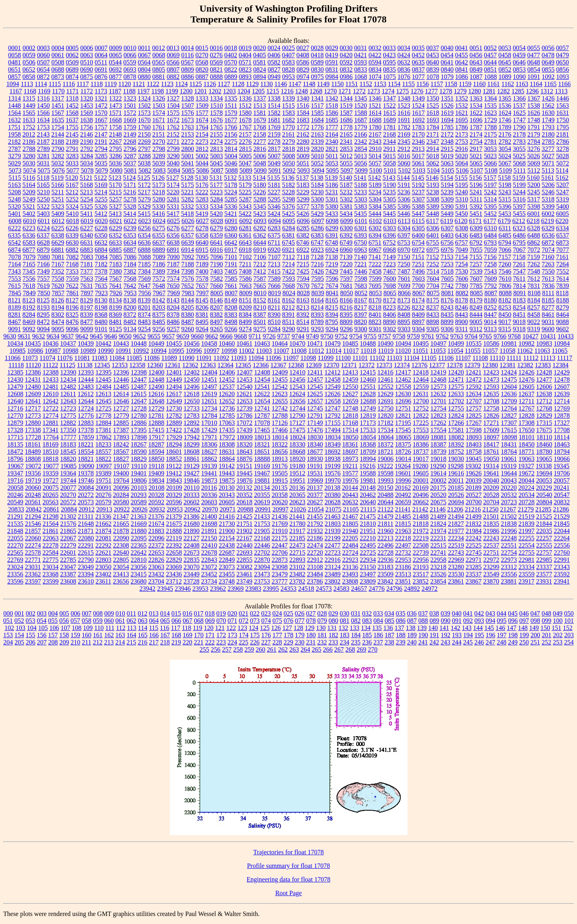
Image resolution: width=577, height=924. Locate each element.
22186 (315, 538)
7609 (490, 279)
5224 (231, 192)
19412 (174, 473)
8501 (260, 322)
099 (547, 621)
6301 (361, 228)
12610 (50, 394)
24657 (359, 589)
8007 (231, 293)
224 (232, 642)
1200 (186, 91)
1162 (507, 84)
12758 (491, 408)
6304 (404, 228)
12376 (420, 365)
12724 (86, 408)
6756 (447, 243)
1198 (158, 91)
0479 (563, 55)
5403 (43, 214)
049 (558, 613)
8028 (303, 293)
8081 (448, 293)
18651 (262, 452)
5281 (173, 199)
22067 (68, 538)
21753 (262, 524)
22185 (297, 538)
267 (339, 649)
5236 (404, 192)
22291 (86, 545)
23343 (562, 567)
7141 (375, 257)
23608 (68, 581)
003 (42, 613)
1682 (288, 120)
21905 (262, 531)
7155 (476, 257)
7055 (476, 250)
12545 (315, 387)
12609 (33, 394)
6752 (389, 243)
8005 (217, 293)
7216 (317, 264)
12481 (50, 387)
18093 (474, 437)
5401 (14, 214)
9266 (231, 329)
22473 (297, 545)
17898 (139, 437)
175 (255, 635)
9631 (24, 336)
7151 (418, 257)
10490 (385, 343)
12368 (296, 365)
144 (478, 628)
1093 (563, 77)
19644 (509, 473)
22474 (315, 545)
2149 (130, 134)
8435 (447, 315)
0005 (72, 48)
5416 (159, 214)
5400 (563, 206)
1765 (216, 127)
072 (244, 621)
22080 (86, 538)
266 (328, 649)
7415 (274, 271)
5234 (375, 192)
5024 (505, 156)
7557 (43, 279)
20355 (262, 495)
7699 (404, 286)
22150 (209, 538)
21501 (491, 516)
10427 (531, 336)
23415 (139, 574)
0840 (447, 69)
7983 (188, 293)
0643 (476, 62)
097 (524, 621)
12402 (192, 372)
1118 (97, 84)
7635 (101, 286)
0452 (418, 55)
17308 (527, 423)
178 (288, 635)
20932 (157, 509)
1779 (361, 127)
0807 (173, 69)
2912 (404, 149)
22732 (403, 553)
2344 (389, 142)
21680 (192, 524)
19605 (421, 473)
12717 (33, 408)
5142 (375, 178)
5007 (274, 156)
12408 (262, 372)
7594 (303, 279)
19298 (456, 466)
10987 (53, 351)
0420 (346, 55)
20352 (244, 495)
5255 (101, 199)
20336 (209, 495)
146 (500, 628)
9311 (461, 329)
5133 (245, 178)
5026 (534, 156)
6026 (188, 221)
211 (86, 642)
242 (434, 642)
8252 (490, 307)
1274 (388, 91)
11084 (117, 358)
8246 (462, 307)
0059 (29, 55)
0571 (245, 62)
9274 (245, 329)
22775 (50, 560)
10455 (174, 343)
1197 (143, 91)
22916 (333, 560)
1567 (58, 113)
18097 (492, 437)
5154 (447, 178)
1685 (332, 120)
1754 (58, 127)
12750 (385, 408)
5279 (144, 199)
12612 (86, 394)
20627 (315, 502)
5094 (318, 170)
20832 (562, 502)
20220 (508, 488)
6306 (433, 228)
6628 (43, 243)
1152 (366, 84)
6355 (159, 235)
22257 (544, 538)
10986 (35, 351)
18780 (544, 452)
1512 (245, 106)
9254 (144, 329)
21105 (351, 509)
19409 (156, 473)
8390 (274, 315)
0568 (202, 62)
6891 (173, 250)
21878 (121, 531)
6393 (361, 235)
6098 (332, 221)
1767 (245, 127)
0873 (58, 77)
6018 (73, 221)
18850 (156, 459)
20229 (544, 488)
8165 (332, 300)
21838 (509, 524)
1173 (101, 91)
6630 (72, 243)
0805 (159, 69)
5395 (490, 206)
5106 (462, 170)
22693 (244, 553)
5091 (274, 170)
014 (165, 613)
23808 (350, 581)
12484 (103, 387)
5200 (534, 185)
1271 (345, 91)
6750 (361, 243)
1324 (144, 98)
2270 (159, 142)
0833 (361, 69)
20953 (175, 509)
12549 (333, 387)
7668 (288, 286)
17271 (491, 423)
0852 (505, 69)
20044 (527, 480)
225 (244, 642)
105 (43, 628)
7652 (188, 286)
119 (197, 628)
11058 (507, 351)
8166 (346, 300)
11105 (429, 358)
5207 (563, 185)
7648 (159, 286)
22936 (385, 560)
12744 (297, 408)
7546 (505, 271)
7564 (101, 279)
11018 (368, 351)
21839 (527, 524)
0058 (14, 55)
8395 (346, 315)
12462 (403, 379)
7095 (202, 257)
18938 (333, 459)
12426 (527, 372)
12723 (68, 408)
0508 (58, 62)
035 (401, 613)
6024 (159, 221)
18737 (421, 452)
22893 (297, 560)
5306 (404, 199)
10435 (33, 343)
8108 (534, 293)
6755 (433, 243)
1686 (346, 120)
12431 (33, 379)
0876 (101, 77)
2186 (29, 142)
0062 (72, 55)
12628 (368, 394)
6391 (332, 235)
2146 (87, 134)
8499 (245, 322)
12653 (244, 401)
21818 (421, 524)
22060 (33, 538)
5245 (534, 192)
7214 (288, 264)
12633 (456, 394)
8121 (14, 300)
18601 (174, 452)
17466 (280, 430)
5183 (303, 185)
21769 (280, 524)
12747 (333, 408)
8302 (58, 315)
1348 (404, 98)
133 (355, 628)
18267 (139, 444)
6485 (505, 235)
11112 (531, 358)
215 (131, 642)
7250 (404, 264)
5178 (231, 185)
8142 (159, 300)
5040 (173, 163)
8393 (317, 315)
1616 (404, 113)
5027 (548, 156)
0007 (101, 48)
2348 (447, 142)
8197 (87, 307)
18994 (368, 459)
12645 (103, 401)
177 (277, 635)
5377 (303, 206)
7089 (159, 257)
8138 (130, 300)
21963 (403, 531)
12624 (297, 394)
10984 (562, 343)
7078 (15, 257)
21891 (209, 531)
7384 (144, 271)
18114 (562, 437)
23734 (209, 581)
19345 (561, 466)
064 (154, 621)
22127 (192, 538)
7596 (332, 279)
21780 (297, 524)
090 (446, 621)
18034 (333, 437)
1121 (139, 84)
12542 (280, 387)
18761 (491, 452)
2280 (303, 142)
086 (401, 621)
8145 (202, 300)
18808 (33, 459)
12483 (86, 387)
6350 (101, 235)
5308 (433, 199)
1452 (72, 106)
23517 (421, 574)
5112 (534, 170)
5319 (563, 199)
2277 (260, 142)
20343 (227, 495)
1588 (361, 113)
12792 (333, 416)
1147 (295, 84)
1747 (519, 120)
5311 (476, 199)
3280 (29, 156)
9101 (101, 329)
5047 (245, 163)
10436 (50, 343)
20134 (262, 488)
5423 (260, 214)
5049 (274, 163)
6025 (174, 221)
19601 (403, 473)
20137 (315, 488)
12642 (50, 401)
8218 (375, 307)
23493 (350, 574)
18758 (474, 452)
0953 (288, 77)
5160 (533, 178)
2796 (130, 149)
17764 (51, 437)
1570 (101, 113)
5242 (490, 192)
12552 (385, 387)
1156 (423, 84)
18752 (456, 452)
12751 (403, 408)
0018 (231, 48)
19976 (350, 480)
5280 (159, 199)
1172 (87, 91)
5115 (15, 178)
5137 (303, 178)
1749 (548, 120)
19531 (315, 473)
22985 (544, 560)
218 (165, 642)
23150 (368, 567)
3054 (505, 149)
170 (199, 635)
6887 (130, 250)
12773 (33, 416)
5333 (202, 206)
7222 (375, 264)
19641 (491, 473)
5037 (130, 163)
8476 (72, 322)
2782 (505, 142)
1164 (536, 84)
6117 (433, 221)
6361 (245, 235)
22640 (121, 553)
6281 (245, 228)
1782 (404, 127)
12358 (137, 365)
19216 (367, 466)
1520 (361, 106)
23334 (527, 567)
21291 (15, 516)
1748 (534, 120)
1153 (380, 84)
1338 (274, 98)
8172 (389, 300)
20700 (474, 502)
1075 (389, 77)
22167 (244, 538)
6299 (332, 228)
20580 (121, 502)
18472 (15, 452)
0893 (245, 77)
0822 (231, 69)
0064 (101, 55)
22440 (244, 545)
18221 (86, 444)
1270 (330, 91)
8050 (347, 293)
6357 (188, 235)
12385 (15, 372)
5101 (390, 170)
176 (266, 635)
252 (547, 642)
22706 (280, 553)
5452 (490, 214)
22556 (562, 545)
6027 (202, 221)
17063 (227, 423)
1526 (447, 106)
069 (210, 621)
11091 (204, 358)
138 (411, 628)
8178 (462, 300)
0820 (202, 69)
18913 (280, 459)
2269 (144, 142)
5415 (144, 214)
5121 (86, 178)
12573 (438, 387)
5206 (548, 185)
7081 (58, 257)
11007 (281, 351)
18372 (385, 444)
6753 (404, 243)
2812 (202, 149)
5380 (332, 206)
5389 (433, 206)
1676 (216, 120)
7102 (246, 257)
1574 (159, 113)
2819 (303, 149)
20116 (209, 488)
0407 (288, 55)
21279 (526, 509)
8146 (216, 300)
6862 (534, 243)
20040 (491, 480)
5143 (389, 178)
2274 (216, 142)
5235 (389, 192)
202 (558, 635)
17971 (210, 437)
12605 (527, 387)
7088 (145, 257)
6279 (216, 228)
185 (367, 635)
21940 (350, 531)
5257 (115, 199)
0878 (130, 77)
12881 (50, 423)
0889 (231, 77)
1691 (404, 120)
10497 (438, 343)
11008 (299, 351)
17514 (350, 430)
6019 (87, 221)
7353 (72, 271)
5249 (29, 199)
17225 (421, 423)
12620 (227, 394)
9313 (490, 329)
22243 (491, 538)
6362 (260, 235)
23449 (192, 574)
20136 (297, 488)
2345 (404, 142)
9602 (563, 329)
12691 (385, 401)
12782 (174, 416)
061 (120, 621)
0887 (202, 77)
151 (557, 628)
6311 (505, 228)
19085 (69, 466)
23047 (68, 567)
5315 (505, 199)
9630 (10, 336)
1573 (144, 113)
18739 (438, 452)
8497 (216, 322)
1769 (274, 127)
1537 (519, 106)
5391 (462, 206)
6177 (490, 221)
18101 (527, 437)
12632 (438, 394)
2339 (317, 142)
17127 (297, 423)
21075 (333, 509)
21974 (438, 531)
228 (277, 642)
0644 (490, 62)
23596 (15, 581)
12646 (121, 401)
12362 (190, 365)
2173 (462, 134)
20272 (86, 495)
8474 (58, 322)
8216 (346, 307)
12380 (490, 365)
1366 (519, 98)
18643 (244, 452)
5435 (361, 214)
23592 (562, 574)
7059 (490, 250)
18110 (544, 437)
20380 (333, 495)
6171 (476, 221)
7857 (58, 293)
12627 (350, 394)
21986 (491, 531)
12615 (139, 394)
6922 (303, 250)
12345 (102, 365)
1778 (346, 127)
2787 (14, 149)
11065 (560, 351)
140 (433, 628)
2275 (231, 142)
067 (188, 621)
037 (423, 613)
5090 (260, 170)
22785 (68, 560)
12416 (385, 372)
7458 (375, 271)
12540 (244, 387)
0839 (433, 69)
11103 (394, 358)
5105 (448, 170)
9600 (548, 329)
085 (389, 621)
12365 (243, 365)
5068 (519, 163)
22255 (527, 538)
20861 (51, 509)
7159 (533, 257)
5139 (331, 178)
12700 (421, 401)
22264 (562, 538)
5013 (361, 156)
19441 (209, 473)
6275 (159, 228)
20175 (438, 488)
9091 (14, 329)
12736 (227, 408)
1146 (281, 84)
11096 (273, 358)
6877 (29, 250)
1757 (101, 127)
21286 (561, 509)
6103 (390, 221)
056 (64, 621)
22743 (456, 553)
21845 (562, 524)
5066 (490, 163)
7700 (418, 286)
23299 (491, 567)
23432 (156, 574)
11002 (247, 351)
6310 (490, 228)
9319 (534, 329)
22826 (156, 560)
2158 (260, 134)
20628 (333, 502)
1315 (29, 98)
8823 (375, 322)
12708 (491, 401)
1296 (532, 91)
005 (64, 613)
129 (310, 628)
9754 (356, 336)
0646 (519, 62)
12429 (562, 372)
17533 (368, 430)
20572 (68, 502)
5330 (159, 206)
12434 (68, 379)
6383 (317, 235)
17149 (315, 423)
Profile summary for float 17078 (288, 866)
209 (64, 642)
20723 (509, 502)
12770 (15, 416)
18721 (385, 452)
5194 (447, 185)
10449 (156, 343)
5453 (505, 214)
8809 (346, 322)
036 (412, 613)
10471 (315, 343)
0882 (173, 77)
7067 (519, 250)
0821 (216, 69)
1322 (115, 98)
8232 (418, 307)
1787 (476, 127)
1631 (563, 113)
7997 (202, 293)
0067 (144, 55)
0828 (288, 69)
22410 (209, 545)
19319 (508, 466)
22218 (403, 538)
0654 (43, 69)
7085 (116, 257)
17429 (209, 430)
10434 (15, 343)
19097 (104, 466)
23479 (280, 574)
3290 (173, 156)
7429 (332, 271)
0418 (317, 55)
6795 (519, 243)
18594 (156, 452)
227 (266, 642)
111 (110, 628)
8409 (418, 315)
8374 (144, 315)
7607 (476, 279)
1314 (14, 98)
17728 (33, 437)
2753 (462, 142)
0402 (231, 55)
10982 (527, 343)
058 (87, 621)
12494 (174, 387)
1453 (87, 106)
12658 (333, 401)
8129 (87, 300)
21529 (562, 516)
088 (423, 621)
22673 (192, 553)
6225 (58, 228)
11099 (326, 358)
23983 (253, 589)
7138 (331, 257)
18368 (368, 444)
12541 (262, 387)
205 (19, 642)
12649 (174, 401)
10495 (421, 343)
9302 (389, 329)
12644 (86, 401)
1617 (418, 113)
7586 (245, 279)
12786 (244, 416)
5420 (216, 214)
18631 (227, 452)
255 (204, 649)
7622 (72, 286)
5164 (29, 185)
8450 (505, 315)
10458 (209, 343)
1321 (101, 98)
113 (132, 628)
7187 (173, 264)
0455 (462, 55)
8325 (72, 315)
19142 (227, 466)
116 (164, 628)
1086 (462, 77)
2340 (332, 142)
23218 (438, 567)
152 (568, 628)
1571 (115, 113)
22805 (121, 560)
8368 (101, 315)
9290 (288, 329)
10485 (350, 343)
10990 (106, 351)
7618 (29, 286)
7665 (260, 286)
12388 (50, 372)
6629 (58, 243)
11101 (360, 358)
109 (88, 628)
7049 (462, 250)
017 (199, 613)
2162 (303, 134)
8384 (245, 315)
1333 (202, 98)
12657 (315, 401)
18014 (280, 437)
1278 (446, 91)
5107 (476, 170)
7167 (58, 264)
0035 (418, 48)
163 (120, 635)
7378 (101, 271)
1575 (173, 113)
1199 (172, 91)
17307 (509, 423)
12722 (50, 408)
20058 (16, 488)
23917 (527, 581)
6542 (14, 243)
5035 (101, 163)
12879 (15, 423)
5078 (87, 170)
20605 (227, 502)
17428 (192, 430)
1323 (130, 98)
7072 (534, 250)
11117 (565, 358)
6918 (245, 250)
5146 (432, 178)
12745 (315, 408)
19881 (262, 480)
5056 (361, 163)
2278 (274, 142)
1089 (505, 77)
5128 (187, 178)
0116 (187, 55)
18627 (209, 452)
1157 (437, 84)
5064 (462, 163)
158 (64, 635)
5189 (375, 185)
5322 (43, 206)
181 (322, 635)
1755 (72, 127)
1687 (361, 120)
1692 (418, 120)
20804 (544, 502)
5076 (58, 170)
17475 (297, 430)
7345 (29, 271)
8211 (274, 307)
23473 (262, 574)
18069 (421, 437)
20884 (69, 509)
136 (388, 628)
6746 (303, 243)
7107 (274, 257)
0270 (202, 55)
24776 (377, 589)
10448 (139, 343)
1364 (490, 98)
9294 (332, 329)
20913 (104, 509)
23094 (262, 567)
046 (524, 613)
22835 (192, 560)
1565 (29, 113)
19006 (385, 459)
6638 (173, 243)
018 (210, 613)
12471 (456, 379)
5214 (101, 192)
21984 (474, 531)
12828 (527, 416)
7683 (361, 286)
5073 (15, 170)
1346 (375, 98)
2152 (173, 134)
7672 (317, 286)
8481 (115, 322)
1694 (447, 120)
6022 (130, 221)
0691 (101, 69)
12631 (421, 394)
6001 (534, 214)
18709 (368, 452)
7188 (188, 264)
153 (8, 635)
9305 (433, 329)
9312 (476, 329)
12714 (562, 401)
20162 (403, 488)
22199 (333, 538)
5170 (115, 185)
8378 (173, 315)
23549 (491, 574)
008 (98, 613)
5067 (505, 163)
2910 (375, 149)
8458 (534, 315)
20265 (50, 495)
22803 (103, 560)
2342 (361, 142)
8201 (144, 307)
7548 (534, 271)
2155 (216, 134)
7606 (462, 279)
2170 (418, 134)
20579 (103, 502)
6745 (288, 243)
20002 (438, 480)
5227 (274, 192)
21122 (385, 509)
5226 (260, 192)
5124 (129, 178)
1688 (375, 120)
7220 (346, 264)
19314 (491, 466)
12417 (403, 372)
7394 (173, 271)
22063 (50, 538)
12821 (403, 416)
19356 (33, 473)
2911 (389, 149)
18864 (227, 459)
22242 (474, 538)
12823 (438, 416)
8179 (476, 300)
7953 (130, 293)
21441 (297, 516)
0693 (130, 69)
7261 (519, 264)
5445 (389, 214)
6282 (260, 228)
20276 (103, 495)
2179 (534, 134)
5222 (202, 192)
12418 (421, 372)
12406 (227, 372)
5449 (447, 214)
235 (356, 642)
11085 (134, 358)
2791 (72, 149)
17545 (403, 430)
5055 (346, 163)
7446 (361, 271)
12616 (156, 394)
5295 (274, 199)
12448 (156, 379)
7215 (303, 264)
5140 (346, 178)
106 (54, 628)
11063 (542, 351)
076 (288, 621)
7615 (14, 286)
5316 (519, 199)
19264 (403, 466)
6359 (216, 235)
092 (468, 621)
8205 (188, 307)
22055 (15, 538)
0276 (216, 55)
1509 (202, 106)
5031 (43, 163)
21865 (68, 531)
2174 (476, 134)
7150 (403, 257)
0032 (375, 48)
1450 (43, 106)
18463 (562, 444)
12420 (456, 372)
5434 (346, 214)
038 (434, 613)
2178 (519, 134)
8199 (115, 307)
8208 (231, 307)
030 (345, 613)
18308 (227, 444)
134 (366, 628)
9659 (183, 336)
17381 (103, 430)
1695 (462, 120)
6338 (58, 235)
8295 (43, 315)
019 (221, 613)
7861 (73, 293)
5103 (419, 170)
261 (272, 649)
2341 (346, 142)
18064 (386, 437)
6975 (433, 250)
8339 (87, 315)
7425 (303, 271)
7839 (563, 286)
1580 (245, 113)
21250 (490, 509)
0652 (29, 69)
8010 (260, 293)
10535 (474, 343)
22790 (86, 560)
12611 (68, 394)
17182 (385, 423)
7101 (231, 257)
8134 (115, 300)
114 (142, 628)
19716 (15, 480)
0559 (130, 62)
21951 (368, 531)
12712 (544, 401)
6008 (15, 221)
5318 (548, 199)
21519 (527, 516)
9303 (404, 329)
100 (558, 621)
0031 (361, 48)
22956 (421, 560)
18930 (315, 459)
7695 (375, 286)
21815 (403, 524)
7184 (130, 264)
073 (255, 621)
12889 (174, 423)
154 (19, 635)
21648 (86, 524)
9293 (317, 329)
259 (249, 649)
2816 (260, 149)
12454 (262, 379)
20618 (244, 502)
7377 (87, 271)
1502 (144, 106)
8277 (548, 307)
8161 (274, 300)
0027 (303, 48)
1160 (479, 84)
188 (401, 635)
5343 (245, 206)
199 (524, 635)
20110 (192, 488)
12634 (474, 394)
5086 (202, 170)
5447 (418, 214)
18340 (315, 444)
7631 (87, 286)
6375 (274, 235)
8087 (491, 293)
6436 (462, 235)
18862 (209, 459)
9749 (313, 336)
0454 (447, 55)
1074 (375, 77)
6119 (447, 221)
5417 (173, 214)
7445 (346, 271)
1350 (433, 98)
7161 (562, 257)
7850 (44, 293)
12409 (280, 372)
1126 (210, 84)
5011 (332, 156)
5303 (361, 199)
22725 (368, 553)
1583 (288, 113)
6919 (260, 250)
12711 (526, 401)
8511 (288, 322)
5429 (317, 214)
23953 (200, 589)
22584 (50, 553)
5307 (418, 199)
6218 (533, 221)
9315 (505, 329)
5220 (173, 192)
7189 (202, 264)
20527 (474, 495)
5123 (115, 178)
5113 (548, 170)
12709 (509, 401)
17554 (438, 430)
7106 (260, 257)
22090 (121, 538)
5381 (346, 206)
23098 (280, 567)
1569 (87, 113)
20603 (209, 502)
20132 (244, 488)
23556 (509, 574)
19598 (385, 473)
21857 (33, 531)
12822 (421, 416)
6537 (563, 235)
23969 (236, 589)
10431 (548, 336)
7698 (389, 286)
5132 (230, 178)
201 (547, 635)
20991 (263, 509)
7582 (216, 279)
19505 (280, 473)
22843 (209, 560)
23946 (183, 589)
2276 (245, 142)
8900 (462, 322)
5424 (274, 214)
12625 (315, 394)
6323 (519, 228)
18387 (438, 444)
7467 (389, 271)
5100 (375, 170)
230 (300, 642)
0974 (303, 77)
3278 (563, 149)
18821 (86, 459)
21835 (491, 524)
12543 (297, 387)
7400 (202, 271)
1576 (188, 113)
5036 (115, 163)
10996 (194, 351)
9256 (159, 329)
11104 (412, 358)
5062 (433, 163)
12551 (368, 387)
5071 (548, 163)
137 (399, 628)
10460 (227, 343)
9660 (197, 336)
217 (154, 642)
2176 (505, 134)
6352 (115, 235)
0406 (274, 55)
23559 (527, 574)
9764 (471, 336)
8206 (202, 307)
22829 (174, 560)
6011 (43, 221)
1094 (13, 84)
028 (322, 613)
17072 (244, 423)
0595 (389, 62)
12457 (315, 379)
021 (244, 613)
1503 (159, 106)
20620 (280, 502)
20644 (385, 502)
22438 (227, 545)
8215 (332, 307)
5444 (375, 214)
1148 (309, 84)
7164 (14, 264)
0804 (144, 69)
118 (187, 628)
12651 (209, 401)
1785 (447, 127)
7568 (130, 279)
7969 (174, 293)
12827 (509, 416)
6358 (202, 235)
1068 (361, 77)
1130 (266, 84)
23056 (139, 567)
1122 (153, 84)
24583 (341, 589)
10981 (509, 343)
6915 (202, 250)
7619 (43, 286)
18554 (86, 452)
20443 (350, 495)
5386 (404, 206)
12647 (139, 401)
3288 (144, 156)
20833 (16, 509)
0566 (173, 62)
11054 (455, 351)
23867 (474, 581)
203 (569, 635)
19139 (209, 466)
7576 (188, 279)
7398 (188, 271)
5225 (245, 192)
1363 (476, 98)
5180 (260, 185)
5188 (361, 185)
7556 (29, 279)
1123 (167, 84)
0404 (245, 55)
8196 (72, 307)
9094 (43, 329)
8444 (476, 315)
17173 (368, 423)
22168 (262, 538)
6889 (159, 250)
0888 (216, 77)
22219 (421, 538)
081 (345, 621)
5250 (43, 199)
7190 (216, 264)
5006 (260, 156)
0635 (418, 62)
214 (120, 642)
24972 (430, 589)
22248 (509, 538)
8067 (419, 293)
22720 (315, 553)
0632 (404, 62)
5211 (57, 192)
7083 (87, 257)
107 (65, 628)
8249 (476, 307)
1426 (548, 98)
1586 (332, 113)
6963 (361, 250)
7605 (447, 279)
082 (356, 621)
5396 (505, 206)
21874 (103, 531)
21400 (209, 516)
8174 (418, 300)
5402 (29, 214)
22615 (86, 553)
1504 (173, 106)
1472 (101, 106)
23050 (103, 567)
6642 (231, 243)
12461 (385, 379)
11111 (514, 358)
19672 (527, 473)
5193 (433, 185)
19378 (86, 473)
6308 (462, 228)
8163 (303, 300)
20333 (192, 495)
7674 (332, 286)
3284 (87, 156)
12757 (474, 408)
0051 (476, 48)
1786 (462, 127)
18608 (192, 452)
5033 (72, 163)
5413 (115, 214)
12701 (438, 401)
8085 (476, 293)
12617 (174, 394)
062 (131, 621)
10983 (544, 343)
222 (210, 642)
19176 (280, 466)
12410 (297, 372)
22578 (33, 553)
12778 (103, 416)
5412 (101, 214)
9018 (519, 322)
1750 (563, 120)
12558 (403, 387)
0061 (58, 55)
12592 (474, 387)
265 (317, 649)
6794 (505, 243)
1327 (173, 98)
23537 (474, 574)
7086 (130, 257)
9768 (514, 336)
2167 (375, 134)
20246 (15, 495)
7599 (375, 279)
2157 (245, 134)
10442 (103, 343)
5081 (130, 170)
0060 (43, 55)
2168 (389, 134)
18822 (103, 459)
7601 (404, 279)
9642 (82, 336)
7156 (490, 257)
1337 (260, 98)
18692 (333, 452)
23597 (33, 581)
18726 (403, 452)
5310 (462, 199)
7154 (461, 257)
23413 (121, 574)
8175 (433, 300)
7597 (346, 279)
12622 (262, 394)
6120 (461, 221)
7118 (303, 257)
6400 (418, 235)
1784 (433, 127)
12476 (527, 379)
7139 (346, 257)
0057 (563, 48)
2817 (274, 149)
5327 (115, 206)
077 (300, 621)
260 (260, 649)
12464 (421, 379)
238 (389, 642)
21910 (280, 531)
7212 (260, 264)
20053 (544, 480)
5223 (216, 192)
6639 (188, 243)
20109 (174, 488)
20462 (368, 495)
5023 (490, 156)
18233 (103, 444)
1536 (505, 106)
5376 (288, 206)
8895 (404, 322)
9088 (563, 322)
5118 (43, 178)
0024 (274, 48)
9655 (154, 336)
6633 (115, 243)
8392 (303, 315)
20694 (456, 502)
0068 (159, 55)
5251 (58, 199)
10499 (456, 343)
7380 (115, 271)
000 (8, 613)
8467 (14, 322)
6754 (418, 243)
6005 (563, 214)
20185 (456, 488)
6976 (447, 250)
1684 (317, 120)
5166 (58, 185)
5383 (361, 206)
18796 (15, 459)
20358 (280, 495)
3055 (519, 149)
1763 (188, 127)
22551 (509, 545)
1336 (245, 98)
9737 (284, 336)
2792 (87, 149)
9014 (490, 322)
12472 (474, 379)
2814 (231, 149)
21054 (316, 509)
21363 (139, 516)
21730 (227, 524)
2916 (462, 149)
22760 (562, 553)
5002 (202, 156)
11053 (438, 351)
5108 (491, 170)
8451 (519, 315)
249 (513, 642)
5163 (14, 185)
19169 (262, 466)
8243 (447, 307)
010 (120, 613)
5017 (418, 156)
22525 (474, 545)
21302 (68, 516)
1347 (389, 98)
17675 (544, 430)
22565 (15, 553)
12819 (368, 416)
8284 (29, 315)
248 (502, 642)
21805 (350, 524)
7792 (490, 286)
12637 (527, 394)
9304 (418, 329)
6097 (318, 221)
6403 (447, 235)
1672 (173, 120)
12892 (192, 423)
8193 (43, 307)
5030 (29, 163)
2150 (144, 134)
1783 (418, 127)
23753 (262, 581)
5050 (288, 163)
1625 (519, 113)
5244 (519, 192)
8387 (260, 315)
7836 (548, 286)
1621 (462, 113)
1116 (69, 84)
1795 (563, 127)
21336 (103, 516)
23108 (315, 567)
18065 (403, 437)
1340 (303, 98)
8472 (43, 322)
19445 (244, 473)
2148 (115, 134)
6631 (87, 243)
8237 (433, 307)
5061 (418, 163)
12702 (456, 401)
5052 (317, 163)
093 (479, 621)
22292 (103, 545)
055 (53, 621)
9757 (385, 336)
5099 (361, 170)
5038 (144, 163)
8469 (29, 322)
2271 (173, 142)
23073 (227, 567)
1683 (303, 120)
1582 (274, 113)
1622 (476, 113)
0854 (534, 69)
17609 (491, 430)
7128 (317, 257)
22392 (174, 545)
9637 (67, 336)
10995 (176, 351)
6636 (144, 243)
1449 (29, 106)
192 (446, 635)
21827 (456, 524)
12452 (227, 379)
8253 (505, 307)
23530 (456, 574)
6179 (504, 221)
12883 (86, 423)
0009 (115, 48)
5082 (145, 170)
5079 (101, 170)
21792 (315, 524)
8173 (404, 300)
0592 (346, 62)
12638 (544, 394)
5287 (245, 199)
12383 (543, 365)
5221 (188, 192)
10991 (123, 351)
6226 (72, 228)
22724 (350, 553)
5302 (346, 199)
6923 (317, 250)
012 (143, 613)
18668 (297, 452)
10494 (403, 343)
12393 (86, 372)
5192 (418, 185)
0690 (87, 69)
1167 (16, 91)
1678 (245, 120)
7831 (534, 286)
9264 (202, 329)
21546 (33, 524)
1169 (44, 91)
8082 (462, 293)
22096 (156, 538)
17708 (562, 430)
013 (154, 613)
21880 (139, 531)
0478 (548, 55)
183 (345, 635)
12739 (244, 408)
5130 (202, 178)
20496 (421, 495)
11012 (316, 351)
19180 (297, 466)
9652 (139, 336)
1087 (476, 77)
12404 (209, 372)
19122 (174, 466)
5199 (519, 185)
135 (377, 628)
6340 (87, 235)
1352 (462, 98)
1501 (130, 106)
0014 (188, 48)
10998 (229, 351)
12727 (121, 408)
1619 (447, 113)
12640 (15, 401)
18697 (350, 452)
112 (120, 628)
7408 (245, 271)
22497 (403, 545)
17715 (16, 437)
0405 (260, 55)
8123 (29, 300)
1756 (87, 127)
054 (42, 621)
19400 (121, 473)
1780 (375, 127)
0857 (14, 77)
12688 (368, 401)
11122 (50, 365)
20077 (69, 488)
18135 (15, 444)
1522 (389, 106)
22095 (139, 538)
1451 (58, 106)
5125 (144, 178)
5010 (317, 156)
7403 (216, 271)
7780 (462, 286)
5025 (519, 156)
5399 (548, 206)
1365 (505, 98)
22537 (491, 545)
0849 (476, 69)
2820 (317, 149)
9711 (255, 336)
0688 (58, 69)
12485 (121, 387)
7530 (462, 271)
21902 (244, 531)
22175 (280, 538)
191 (434, 635)
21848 (15, 531)
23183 (385, 567)
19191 (315, 466)
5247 (563, 192)
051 (8, 621)
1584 (303, 113)
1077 (418, 77)
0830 (317, 69)
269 (361, 649)
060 (109, 621)
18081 (439, 437)
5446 (404, 214)
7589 (274, 279)
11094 (256, 358)
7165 (29, 264)
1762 (173, 127)
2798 (159, 149)
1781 (389, 127)
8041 (332, 293)
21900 (227, 531)
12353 (120, 365)
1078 (433, 77)
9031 (548, 322)
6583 (29, 243)
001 (19, 613)
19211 (350, 466)
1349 (418, 98)
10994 (159, 351)
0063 (87, 55)
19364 (68, 473)
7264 (563, 264)
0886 (188, 77)
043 (490, 613)
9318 (519, 329)
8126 (58, 300)
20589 (139, 502)
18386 (421, 444)
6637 (159, 243)
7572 (159, 279)
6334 (563, 228)
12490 (156, 387)
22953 (403, 560)
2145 (72, 134)
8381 (202, 315)
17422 (174, 430)
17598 (474, 430)
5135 (274, 178)
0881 (159, 77)
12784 (209, 416)
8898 (433, 322)
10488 (368, 343)
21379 (174, 516)
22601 (68, 553)
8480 (101, 322)
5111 (520, 170)
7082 (73, 257)
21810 (368, 524)
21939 (333, 531)
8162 (288, 300)
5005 (245, 156)
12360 (155, 365)
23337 (544, 567)
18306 (209, 444)
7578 (202, 279)
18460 (544, 444)
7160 (548, 257)
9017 (505, 322)
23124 (333, 567)
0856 (563, 69)
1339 (288, 98)
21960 (385, 531)
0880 (144, 77)
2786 (563, 142)
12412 (333, 372)
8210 (260, 307)
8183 (519, 300)
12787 (262, 416)
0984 (332, 77)
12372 (367, 365)
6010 (29, 221)
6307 (447, 228)
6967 (375, 250)
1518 (332, 106)
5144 (403, 178)
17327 (562, 423)
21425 (244, 516)
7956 (145, 293)
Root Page (288, 893)
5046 (231, 163)
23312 (509, 567)
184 (356, 635)
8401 (375, 315)
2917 (476, 149)
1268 (316, 91)
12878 (562, 416)
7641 (115, 286)
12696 (403, 401)
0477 (534, 55)
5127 (173, 178)
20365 (297, 495)
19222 (385, 466)
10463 (262, 343)
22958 (438, 560)
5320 (14, 206)
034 (389, 613)
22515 (438, 545)
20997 (280, 509)
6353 (130, 235)
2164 (332, 134)
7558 (58, 279)
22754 (509, 553)
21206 (455, 509)
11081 (82, 358)
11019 (386, 351)
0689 (72, 69)
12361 (173, 365)
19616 (456, 473)
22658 (174, 553)
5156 (476, 178)
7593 (288, 279)
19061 (509, 459)
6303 (389, 228)
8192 (29, 307)
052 (19, 621)
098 (535, 621)
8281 (14, 315)
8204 (173, 307)
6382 (303, 235)
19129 (192, 466)
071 (232, 621)
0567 (188, 62)
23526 (438, 574)
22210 (368, 538)
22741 (438, 553)
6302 (375, 228)
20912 (87, 509)
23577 (544, 574)
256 (216, 649)
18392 (456, 444)
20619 (262, 502)
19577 (350, 473)
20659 (403, 502)
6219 (548, 221)
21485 (403, 516)
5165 (43, 185)
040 (457, 613)
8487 (188, 322)
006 (75, 613)
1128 (238, 84)
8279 (563, 307)
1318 (72, 98)
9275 (260, 329)
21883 (156, 531)
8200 (130, 307)
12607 (562, 387)
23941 (562, 581)
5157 (490, 178)
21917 (297, 531)
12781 (156, 416)
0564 (144, 62)
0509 (72, 62)
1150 (337, 84)
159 (75, 635)
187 (389, 635)
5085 (188, 170)
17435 (227, 430)
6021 (116, 221)
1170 (58, 91)
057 (75, 621)
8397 (361, 315)
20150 (385, 488)
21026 (298, 509)
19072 (33, 466)
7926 (116, 293)
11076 (65, 358)
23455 (227, 574)
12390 (68, 372)
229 (288, 642)
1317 (58, 98)
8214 (317, 307)
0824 (260, 69)
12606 (544, 387)
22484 (350, 545)
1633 (29, 120)
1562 (548, 106)
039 (446, 613)
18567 (121, 452)
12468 (438, 379)
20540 (544, 495)
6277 (188, 228)
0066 (130, 55)
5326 (101, 206)
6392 (346, 235)
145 (489, 628)
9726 (269, 336)
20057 (562, 480)
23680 (139, 581)
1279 (460, 91)
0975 (317, 77)
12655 (280, 401)
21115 (368, 509)
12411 (315, 372)
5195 (462, 185)
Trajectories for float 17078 (288, 852)
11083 (100, 358)
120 (209, 628)
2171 (433, 134)
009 (109, 613)
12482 (68, 387)
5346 (274, 206)
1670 (144, 120)
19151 (244, 466)
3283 (72, 156)
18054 (368, 437)
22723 (333, 553)
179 (300, 635)
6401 (433, 235)
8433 (433, 315)
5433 (332, 214)
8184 (534, 300)
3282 (58, 156)
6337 (43, 235)
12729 (156, 408)
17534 (385, 430)
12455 (280, 379)
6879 (43, 250)
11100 (343, 358)
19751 (103, 480)
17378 (86, 430)
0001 (14, 48)
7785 (476, 286)
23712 (174, 581)
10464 (280, 343)
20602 (192, 502)
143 (467, 628)
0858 (29, 77)
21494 (456, 516)
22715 (297, 553)
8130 (101, 300)
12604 (509, 387)
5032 (58, 163)
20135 (279, 488)
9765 (486, 336)
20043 (509, 480)
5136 (288, 178)
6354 (144, 235)
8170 (375, 300)
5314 (490, 199)
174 (244, 635)
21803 (333, 524)
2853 (346, 149)
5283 (202, 199)
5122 (101, 178)
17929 (174, 437)
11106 (446, 358)
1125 (195, 84)
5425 (288, 214)
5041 (188, 163)
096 (513, 621)
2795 (115, 149)
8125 (43, 300)
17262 (438, 423)
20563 (50, 502)
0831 (332, 69)
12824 (456, 416)
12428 (544, 372)
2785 (548, 142)
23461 (244, 574)
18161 (33, 444)
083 (367, 621)
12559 (421, 387)
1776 (317, 127)
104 (32, 628)
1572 (130, 113)
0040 (447, 48)
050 (569, 613)
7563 (87, 279)
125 (265, 628)
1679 (260, 120)
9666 (226, 336)
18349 (333, 444)
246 (479, 642)
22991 (562, 560)
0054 (519, 48)
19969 (315, 480)
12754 (438, 408)
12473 (491, 379)
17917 (157, 437)
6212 (519, 221)
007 (87, 613)
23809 (368, 581)
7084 (101, 257)
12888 (156, 423)
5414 (130, 214)
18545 (68, 452)
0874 (72, 77)
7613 (548, 279)
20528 (491, 495)
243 (446, 642)
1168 (30, 91)
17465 (262, 430)
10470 (297, 343)
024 (277, 613)
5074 (29, 170)
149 (534, 628)
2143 (43, 134)
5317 (534, 199)
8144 (188, 300)
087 (412, 621)
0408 (303, 55)
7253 (447, 264)
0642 (462, 62)
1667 (101, 120)
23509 (385, 574)
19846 (192, 480)
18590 (139, 452)
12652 (227, 401)
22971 (474, 560)
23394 (86, 574)
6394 (375, 235)
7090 (174, 257)
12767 (527, 408)
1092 (548, 77)
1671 (159, 120)
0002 (29, 48)
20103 (139, 488)
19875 (227, 480)
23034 (50, 567)
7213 (274, 264)
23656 (121, 581)
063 (143, 621)
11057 (490, 351)
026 (300, 613)
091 (457, 621)
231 (311, 642)
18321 (262, 444)
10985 (18, 351)
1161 (493, 84)
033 (378, 613)
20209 (491, 488)
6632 (101, 243)
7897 (87, 293)
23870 (491, 581)
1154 (394, 84)
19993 (385, 480)
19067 (16, 466)
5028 (563, 156)
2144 (58, 134)
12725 (103, 408)
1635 (58, 120)
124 (254, 628)
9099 (87, 329)
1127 (224, 84)
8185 (548, 300)
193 (457, 635)
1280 (474, 91)
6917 (231, 250)
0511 (101, 62)
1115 (55, 84)
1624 (505, 113)
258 (238, 649)
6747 (317, 243)
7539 (476, 271)
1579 (231, 113)
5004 (231, 156)
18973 (350, 459)
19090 (86, 466)
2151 (159, 134)
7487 (404, 271)
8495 (202, 322)
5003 (216, 156)
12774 (50, 416)
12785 (227, 416)
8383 (231, 315)
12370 (331, 365)
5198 (505, 185)
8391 (288, 315)
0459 (519, 55)
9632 (38, 336)
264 (305, 649)
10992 (141, 351)
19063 (527, 459)
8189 (14, 307)
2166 (361, 134)
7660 (216, 286)
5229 (303, 192)
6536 (548, 235)
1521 (375, 106)
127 (287, 628)
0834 (375, 69)
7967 (159, 293)
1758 (115, 127)
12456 (297, 379)
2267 (115, 142)
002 (30, 613)
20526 (456, 495)
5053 (332, 163)
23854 (438, 581)
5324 (72, 206)
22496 (385, 545)
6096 (303, 221)
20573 (86, 502)
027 (311, 613)
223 (221, 642)
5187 (346, 185)
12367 (278, 365)
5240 (462, 192)
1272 (359, 91)
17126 (280, 423)
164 (131, 635)
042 (479, 613)
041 (468, 613)
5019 (447, 156)
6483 (476, 235)
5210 (43, 192)
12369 (314, 365)
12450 (192, 379)
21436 (280, 516)
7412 (260, 271)
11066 (13, 358)
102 (9, 628)
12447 (139, 379)
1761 (159, 127)
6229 (115, 228)
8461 (548, 315)
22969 (456, 560)
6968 (389, 250)
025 (288, 613)
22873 (280, 560)
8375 (159, 315)
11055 (473, 351)
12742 (280, 408)
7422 (288, 271)
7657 (202, 286)
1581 (260, 113)
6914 (188, 250)
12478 (562, 379)
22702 (262, 553)
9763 (457, 336)
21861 (50, 531)
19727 (50, 480)
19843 (174, 480)
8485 (159, 322)
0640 (433, 62)
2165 (346, 134)
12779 (121, 416)
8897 (418, 322)
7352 (58, 271)
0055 (534, 48)
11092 (221, 358)
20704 (491, 502)
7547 (519, 271)
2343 (375, 142)
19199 (333, 466)
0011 (144, 48)
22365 (139, 545)
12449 (174, 379)
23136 (350, 567)
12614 (121, 394)
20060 (33, 488)
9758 (399, 336)
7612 (534, 279)
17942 (192, 437)
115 (154, 628)
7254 (462, 264)
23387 (68, 574)
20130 (226, 488)
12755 (456, 408)
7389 (159, 271)
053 (30, 621)
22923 (350, 560)
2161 (288, 134)
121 (220, 628)
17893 (121, 437)
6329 (548, 228)
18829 (139, 459)
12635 (491, 394)
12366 (261, 365)
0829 (303, 69)
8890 (389, 322)
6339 (72, 235)
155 (30, 635)
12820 (385, 416)
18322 (280, 444)
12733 (192, 408)
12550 (350, 387)
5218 (159, 192)
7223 (389, 264)
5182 (288, 185)
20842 (34, 509)
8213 (303, 307)
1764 (202, 127)
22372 (156, 545)
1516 (303, 106)
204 (8, 642)
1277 (431, 91)
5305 (389, 199)
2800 (188, 149)
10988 (71, 351)
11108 (480, 358)
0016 (216, 48)
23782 (297, 581)
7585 (231, 279)
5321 (29, 206)
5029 (14, 163)
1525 (433, 106)
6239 (130, 228)
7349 (43, 271)
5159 (519, 178)
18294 (174, 444)
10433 (566, 336)
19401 (139, 473)
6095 (289, 221)
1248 (301, 91)
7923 (101, 293)
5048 (260, 163)
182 (333, 635)
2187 (43, 142)
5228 (288, 192)
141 (444, 628)
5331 (173, 206)
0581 (260, 62)
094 (490, 621)
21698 (209, 524)
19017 (421, 459)
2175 (490, 134)
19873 (209, 480)
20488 (385, 495)
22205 (350, 538)
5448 (433, 214)
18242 (121, 444)
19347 (15, 473)
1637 (72, 120)
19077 (51, 466)
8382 (216, 315)
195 (479, 635)
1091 (534, 77)
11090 (187, 358)
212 (98, 642)
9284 (274, 329)
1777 (332, 127)
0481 (14, 62)
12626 (333, 394)
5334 (216, 206)
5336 (231, 206)
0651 (14, 69)
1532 (462, 106)
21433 (262, 516)
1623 (490, 113)
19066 (562, 459)
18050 (351, 437)
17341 (50, 430)
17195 (403, 423)
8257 (534, 307)
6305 (418, 228)
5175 (188, 185)
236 (367, 642)
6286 (317, 228)
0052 (490, 48)
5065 (476, 163)
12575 (456, 387)
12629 (385, 394)
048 (547, 613)
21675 (174, 524)
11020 (403, 351)
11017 (351, 351)
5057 (375, 163)
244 (457, 642)
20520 (438, 495)
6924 (332, 250)
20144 (350, 488)
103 (20, 628)
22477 (333, 545)
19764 (121, 480)
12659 (350, 401)
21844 (544, 524)
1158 (451, 84)
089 (434, 621)
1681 (274, 120)
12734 (209, 408)
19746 (86, 480)
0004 (58, 48)
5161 (548, 178)
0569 (216, 62)
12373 (384, 365)
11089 (169, 358)
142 (456, 628)
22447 (280, 545)
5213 (87, 192)
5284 (216, 199)
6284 (288, 228)
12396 (121, 372)
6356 (173, 235)
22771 (33, 560)
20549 (15, 502)
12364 (226, 365)
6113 (404, 221)
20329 (174, 495)
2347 (433, 142)
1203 (229, 91)
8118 (562, 293)
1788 (490, 127)
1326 (159, 98)
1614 (375, 113)
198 (513, 635)
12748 (350, 408)
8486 (173, 322)
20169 (420, 488)
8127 (72, 300)
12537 (227, 387)
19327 (526, 466)
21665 (121, 524)
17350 (68, 430)
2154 (202, 134)
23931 (544, 581)
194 (468, 635)
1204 (244, 91)
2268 (130, 142)
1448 (14, 106)
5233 (361, 192)
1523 (404, 106)
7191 (231, 264)
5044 (202, 163)
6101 (361, 221)
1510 (216, 106)
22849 (227, 560)
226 (255, 642)
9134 (130, 329)
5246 (548, 192)
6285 (303, 228)
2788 (29, 149)
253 (558, 642)
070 (221, 621)
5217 (144, 192)
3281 (43, 156)
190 (423, 635)
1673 (188, 120)
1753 (43, 127)
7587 (260, 279)
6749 (346, 243)
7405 (231, 271)
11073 (30, 358)
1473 (115, 106)
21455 (315, 516)
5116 (29, 178)
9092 (29, 329)
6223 (29, 228)
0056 (548, 48)
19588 (368, 473)
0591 (332, 62)
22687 (227, 553)
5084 (174, 170)
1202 (215, 91)
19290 (438, 466)
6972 (418, 250)
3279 (14, 156)
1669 (130, 120)
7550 (548, 271)
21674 (156, 524)
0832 (346, 69)
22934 (368, 560)
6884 (101, 250)
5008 (288, 156)
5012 (346, 156)
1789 (505, 127)
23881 (509, 581)
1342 (332, 98)
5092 (289, 170)
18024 (298, 437)
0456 (476, 55)
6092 (246, 221)
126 (276, 628)
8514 (303, 322)
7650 (173, 286)
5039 (159, 163)
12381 (508, 365)
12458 (333, 379)
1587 (346, 113)
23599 (50, 581)
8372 (130, 315)
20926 (139, 509)
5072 (563, 163)
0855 (548, 69)
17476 (315, 430)
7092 (188, 257)
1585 (317, 113)
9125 (115, 329)
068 (199, 621)
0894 (260, 77)
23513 (403, 574)
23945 (165, 589)
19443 (227, 473)
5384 (375, 206)
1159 (465, 84)
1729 (490, 120)
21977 (456, 531)
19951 (297, 480)
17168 (350, 423)
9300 (361, 329)
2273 (202, 142)
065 (165, 621)
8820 (361, 322)
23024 (15, 567)
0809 (188, 69)
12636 (509, 394)
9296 (346, 329)
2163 (317, 134)
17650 (527, 430)
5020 (462, 156)
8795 (332, 322)
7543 (490, 271)
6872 (548, 243)
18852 (174, 459)
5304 (375, 199)
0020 (260, 48)
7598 (361, 279)
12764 (509, 408)
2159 (274, 134)
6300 (346, 228)
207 (42, 642)
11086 (152, 358)
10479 (333, 343)
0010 (130, 48)
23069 (174, 567)
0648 (534, 62)
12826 (491, 416)
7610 (505, 279)
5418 (188, 214)
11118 (16, 365)
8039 (318, 293)
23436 (174, 574)
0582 (274, 62)
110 (99, 628)
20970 (210, 509)
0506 (29, 62)
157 (53, 635)
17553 (421, 430)
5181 (274, 185)
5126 (158, 178)
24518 (306, 589)
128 (299, 628)
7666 (274, 286)
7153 (447, 257)
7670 (303, 286)
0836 (404, 69)
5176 (202, 185)
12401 (174, 372)
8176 (447, 300)
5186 (332, 185)
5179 (245, 185)
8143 (173, 300)
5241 (476, 192)
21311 (86, 516)
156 (42, 635)
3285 (101, 156)
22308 (121, 545)
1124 (181, 84)
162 (109, 635)
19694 (544, 473)
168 (176, 635)
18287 (156, 444)
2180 (548, 134)
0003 (43, 48)
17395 (139, 430)
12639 (562, 394)
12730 (174, 408)
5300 (317, 199)
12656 (297, 401)
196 (490, 635)
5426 (303, 214)
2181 (563, 134)
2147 (101, 134)
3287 (130, 156)
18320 (244, 444)
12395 (103, 372)
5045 (216, 163)
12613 (103, 394)
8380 (188, 315)
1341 (317, 98)
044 (502, 613)
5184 (317, 185)
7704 (433, 286)
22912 (315, 560)
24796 (394, 589)
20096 (121, 488)
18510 (50, 452)
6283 (274, 228)
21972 (421, 531)
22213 (385, 538)
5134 (259, 178)
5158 (504, 178)
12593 (491, 387)
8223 (389, 307)
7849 (29, 293)
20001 (421, 480)
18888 (262, 459)
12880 (33, 423)
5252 (72, 199)
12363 (208, 365)
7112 (289, 257)
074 (266, 621)
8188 (563, 300)
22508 (421, 545)
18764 (509, 452)
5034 (87, 163)
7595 (317, 279)
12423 (491, 372)
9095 (58, 329)
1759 (130, 127)
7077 (563, 250)
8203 (159, 307)
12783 (192, 416)
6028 (217, 221)
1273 (373, 91)
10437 (68, 343)
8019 (274, 293)
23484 (315, 574)
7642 (130, 286)
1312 (547, 91)
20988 (245, 509)
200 (535, 635)
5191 (404, 185)
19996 (403, 480)
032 (367, 613)
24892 (412, 589)
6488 (534, 235)
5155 (461, 178)
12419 (438, 372)
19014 (403, 459)
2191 (101, 142)
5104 (433, 170)
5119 (57, 178)
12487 (139, 387)
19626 (474, 473)
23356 (15, 574)
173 (232, 635)
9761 (428, 336)
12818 (350, 416)
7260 (505, 264)
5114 (562, 170)
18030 (315, 437)
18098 (509, 437)
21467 (350, 516)
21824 (438, 524)
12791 (315, 416)
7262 (534, 264)
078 (311, 621)
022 (255, 613)
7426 (317, 271)
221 (199, 642)
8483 (144, 322)
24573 (324, 589)
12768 (544, 408)
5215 (115, 192)
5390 (447, 206)
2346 (418, 142)
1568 (72, 113)
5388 (418, 206)
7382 (130, 271)
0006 (87, 48)
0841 (462, 69)
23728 (192, 581)
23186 (403, 567)
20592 (156, 502)
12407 (244, 372)
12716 (15, 408)
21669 (139, 524)
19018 (438, 459)
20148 (367, 488)
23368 (50, 574)
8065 (390, 293)
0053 (505, 48)
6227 (87, 228)
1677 (231, 120)
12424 (509, 372)
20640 (368, 502)
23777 (280, 581)
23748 (227, 581)
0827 (274, 69)
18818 (50, 459)
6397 (404, 235)
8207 (216, 307)
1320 (87, 98)
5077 (73, 170)
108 (77, 628)
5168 (87, 185)
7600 (389, 279)
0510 (87, 62)
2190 (87, 142)
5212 (72, 192)
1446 (563, 98)
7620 (58, 286)
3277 (548, 149)
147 (512, 628)
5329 (144, 206)
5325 (87, 206)
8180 (490, 300)
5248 (14, 199)
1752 (29, 127)
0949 (274, 77)
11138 (85, 365)
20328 (156, 495)
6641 (216, 243)
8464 (563, 315)
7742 (447, 286)
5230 (317, 192)
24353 (288, 589)
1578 (216, 113)
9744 (298, 336)
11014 (334, 351)
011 (131, 613)
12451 (209, 379)
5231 (332, 192)
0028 (317, 48)
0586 (303, 62)
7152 (432, 257)
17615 (509, 430)
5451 (476, 214)
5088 (231, 170)
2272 (188, 142)
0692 (115, 69)
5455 (519, 214)
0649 (548, 62)
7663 (245, 286)
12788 (280, 416)
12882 (68, 423)
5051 (303, 163)
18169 (50, 444)
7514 (433, 271)
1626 (534, 113)
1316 (43, 98)
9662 (212, 336)
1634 (43, 120)
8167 (361, 300)
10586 (491, 343)
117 (176, 628)
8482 (130, 322)
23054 (121, 567)
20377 (315, 495)
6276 (173, 228)
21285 (543, 509)
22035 (544, 531)
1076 (404, 77)
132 (343, 628)
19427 (192, 473)
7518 (447, 271)
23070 (192, 567)
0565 (159, 62)
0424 (404, 55)
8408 (404, 315)
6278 (202, 228)
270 (373, 649)
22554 (527, 545)
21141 (403, 509)
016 (188, 613)
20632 (350, 502)
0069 (173, 55)
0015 (202, 48)
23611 (103, 581)
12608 (15, 394)
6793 (490, 243)
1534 (476, 106)
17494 (333, 430)
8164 (317, 300)
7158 (519, 257)
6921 (288, 250)
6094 (274, 221)
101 (569, 621)
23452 (209, 574)
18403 (474, 444)
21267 (508, 509)
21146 (438, 509)
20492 (403, 495)
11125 (68, 365)
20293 (139, 495)
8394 (332, 315)
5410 (72, 214)
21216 (473, 509)
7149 (389, 257)
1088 (490, 77)
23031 (33, 567)
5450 (462, 214)
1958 (14, 134)
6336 (29, 235)
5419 (202, 214)
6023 (145, 221)
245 (468, 642)
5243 (505, 192)
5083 (159, 170)
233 (333, 642)
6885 (115, 250)
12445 (103, 379)
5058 (389, 163)
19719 (33, 480)
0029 (332, 48)
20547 (562, 495)
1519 (346, 106)
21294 (33, 516)
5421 (231, 214)
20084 (86, 488)
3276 (534, 149)
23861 (456, 581)
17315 (544, 423)
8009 (246, 293)
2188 (58, 142)
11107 (463, 358)
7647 (144, 286)
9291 (303, 329)
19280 (420, 466)
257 (227, 649)
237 (378, 642)
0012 (159, 48)
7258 (490, 264)
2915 (447, 149)
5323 (58, 206)
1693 (433, 120)
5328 (130, 206)
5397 (519, 206)
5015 (389, 156)
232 (322, 642)
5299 (303, 199)
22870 (262, 560)
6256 (144, 228)
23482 (297, 574)
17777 (69, 437)
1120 (124, 84)
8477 (87, 322)
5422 (245, 214)
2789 (43, 149)
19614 (438, 473)
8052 (361, 293)
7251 (418, 264)
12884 (103, 423)
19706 (562, 473)
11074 (47, 358)
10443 (121, 343)
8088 (505, 293)
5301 (332, 199)
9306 (447, 329)
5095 (332, 170)
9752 (341, 336)
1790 (519, 127)
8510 (274, 322)
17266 (456, 423)
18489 (33, 452)
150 (545, 628)
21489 (438, 516)
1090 (519, 77)
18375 (403, 444)
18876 (244, 459)
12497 (209, 387)
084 (378, 621)
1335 (231, 98)
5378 (317, 206)
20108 (157, 488)
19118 (156, 466)
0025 (288, 48)
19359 (50, 473)
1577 (202, 113)
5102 (404, 170)
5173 (159, 185)
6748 (332, 243)
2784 (534, 142)
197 (502, 635)
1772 (303, 127)
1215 (272, 91)
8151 (245, 300)
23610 (86, 581)
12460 (368, 379)
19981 (368, 480)
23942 (147, 589)
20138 (332, 488)
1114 (41, 84)
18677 (315, 452)
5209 (29, 192)
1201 (200, 91)
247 (490, 642)
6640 (202, 243)
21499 (474, 516)
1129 (252, 84)
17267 (474, 423)
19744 (68, 480)
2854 (361, 149)
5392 (476, 206)
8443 (462, 315)
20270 (68, 495)
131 (332, 628)
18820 (68, 459)
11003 (264, 351)
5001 (188, 156)
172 (221, 635)
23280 (456, 567)
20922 (122, 509)
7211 (245, 264)
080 (333, 621)
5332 (188, 206)
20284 (121, 495)
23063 (156, 567)
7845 (15, 293)
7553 (14, 279)
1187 (115, 91)
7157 (504, 257)
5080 (116, 170)
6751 (375, 243)
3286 (115, 156)
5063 (447, 163)
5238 (433, 192)
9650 (125, 336)
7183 (115, 264)
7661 (231, 286)
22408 (192, 545)
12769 (562, 408)
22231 (438, 538)
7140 (360, 257)
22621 (103, 553)
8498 (231, 322)
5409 (58, 214)
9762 (442, 336)
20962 (192, 509)
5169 (101, 185)
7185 (144, 264)
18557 (103, 452)
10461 (244, 343)
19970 (333, 480)
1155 (408, 84)
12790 (297, 416)
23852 (421, 581)
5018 (433, 156)
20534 (527, 495)
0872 (43, 77)
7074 (548, 250)
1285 (518, 91)
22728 (385, 553)
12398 (139, 372)
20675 (438, 502)
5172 (144, 185)
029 (333, 613)
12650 (192, 401)
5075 (44, 170)
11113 (548, 358)
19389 (103, 473)
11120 (33, 365)
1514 (274, 106)
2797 (144, 149)
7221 (361, 264)
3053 (490, 149)
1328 (188, 98)
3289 (159, 156)
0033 (389, 48)
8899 (447, 322)
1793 (548, 127)
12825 (474, 416)
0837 (418, 69)
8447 (490, 315)
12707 (474, 401)
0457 (490, 55)
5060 (404, 163)
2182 (14, 142)
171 (210, 635)
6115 (418, 221)
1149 (323, 84)
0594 (375, 62)
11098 (308, 358)
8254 (519, 307)
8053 (375, 293)
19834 (156, 480)
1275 (402, 91)
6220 (562, 221)
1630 (548, 113)
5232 (346, 192)
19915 (280, 480)
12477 (544, 379)
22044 (562, 531)
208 (53, 642)
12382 (525, 365)
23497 (368, 574)
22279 (68, 545)
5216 (130, 192)
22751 (491, 553)
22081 (103, 538)
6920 (274, 250)
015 (176, 613)
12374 (402, 365)
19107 (121, 466)
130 (321, 628)
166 (154, 635)
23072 (209, 567)
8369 (115, 315)
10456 (192, 343)
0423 (389, 55)
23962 (218, 589)
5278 (130, 199)
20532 (509, 495)
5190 (389, 185)
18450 (527, 444)
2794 (101, 149)
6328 (534, 228)
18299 (192, 444)
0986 (346, 77)
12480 (33, 387)
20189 (473, 488)
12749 (368, 408)
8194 (58, 307)
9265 (216, 329)
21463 (333, 516)
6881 (58, 250)
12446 (121, 379)
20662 (421, 502)
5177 (216, 185)
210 (75, 642)
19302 (473, 466)
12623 (280, 394)
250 (524, 642)
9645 (96, 336)
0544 (115, 62)
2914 (433, 149)
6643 (245, 243)
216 (143, 642)
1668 (115, 120)
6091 (231, 221)
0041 (462, 48)
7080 (44, 257)
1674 (202, 120)
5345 (260, 206)
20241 (561, 488)
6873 (563, 243)
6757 (462, 243)
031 (356, 613)
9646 (111, 336)
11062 (525, 351)
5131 (216, 178)
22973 (509, 560)
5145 (418, 178)
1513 (260, 106)
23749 (244, 581)
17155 (333, 423)
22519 (456, 545)
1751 (14, 127)
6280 (231, 228)
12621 (244, 394)
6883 (87, 250)
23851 (403, 581)
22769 (15, 560)
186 (378, 635)
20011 (456, 480)
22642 (139, 553)
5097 (347, 170)
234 (345, 642)
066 (176, 621)
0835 (389, 69)
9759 (414, 336)
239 (401, 642)
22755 (527, 553)
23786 (315, 581)
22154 (227, 538)
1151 (352, 84)
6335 (14, 235)
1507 (188, 106)
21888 (174, 531)
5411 (86, 214)
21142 (420, 509)
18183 (68, 444)
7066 (505, 250)
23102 (297, 567)
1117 (83, 84)
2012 (29, 134)
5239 (447, 192)
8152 (260, 300)
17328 (15, 430)
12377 (437, 365)
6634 (130, 243)
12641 (33, 401)
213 (109, 642)
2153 (188, 134)
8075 (433, 293)
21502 (509, 516)
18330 (297, 444)
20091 (104, 488)
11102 (377, 358)
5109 (505, 170)
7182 (101, 264)
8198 (101, 307)
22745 (474, 553)
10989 (88, 351)
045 (513, 613)
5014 (375, 156)
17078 (262, 423)
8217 (361, 307)
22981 (527, 560)
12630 (403, 394)
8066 (404, 293)
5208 (14, 192)
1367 (534, 98)
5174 (173, 185)
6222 (14, 228)
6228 (101, 228)
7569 (144, 279)
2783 (519, 142)
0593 (361, 62)
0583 (288, 62)
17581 (456, 430)
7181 (87, 264)
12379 (472, 365)
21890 (192, 531)
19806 (139, 480)
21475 (368, 516)
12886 (139, 423)
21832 (474, 524)
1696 (476, 120)
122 (231, 628)
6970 (404, 250)
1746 (505, 120)
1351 (447, 98)
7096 (217, 257)
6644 (260, 243)
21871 (86, 531)
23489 (333, 574)
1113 (27, 84)
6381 (288, 235)
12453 (244, 379)
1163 (522, 84)
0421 (361, 55)
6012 (58, 221)
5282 (188, 199)
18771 (527, 452)
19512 (297, 473)
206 (30, 642)
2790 (58, 149)
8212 (288, 307)
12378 (455, 365)
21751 (244, 524)
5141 (360, 178)
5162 (562, 178)
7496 (418, 271)
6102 (375, 221)
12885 (121, 423)
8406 (389, 315)
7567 (115, 279)
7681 (346, 286)
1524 (418, 106)
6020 (101, 221)
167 (165, 635)
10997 (212, 351)
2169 (404, 134)
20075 (51, 488)
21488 (421, 516)
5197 (490, 185)
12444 (86, 379)
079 (322, 621)
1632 (14, 120)
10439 (86, 343)
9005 (476, 322)
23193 (421, 567)
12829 (544, 416)
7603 (418, 279)
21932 (315, 531)
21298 (50, 516)
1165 (550, 84)
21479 (385, 516)
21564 (50, 524)
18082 (456, 437)
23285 (474, 567)
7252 (433, 264)
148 (523, 628)
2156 (231, 134)
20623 (297, 502)
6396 (389, 235)
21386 (192, 516)
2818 (288, 149)
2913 (418, 149)
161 (98, 635)
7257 (476, 264)
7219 (332, 264)
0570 (231, 62)
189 (412, 635)
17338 (33, 430)
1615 (389, 113)
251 (535, 642)
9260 (188, 329)
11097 (291, 358)
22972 (491, 560)
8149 (231, 300)
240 (412, 642)
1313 (561, 91)
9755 (370, 336)
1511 (231, 106)
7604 (433, 279)
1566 (43, 113)
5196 (476, 185)
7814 (519, 286)
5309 (447, 199)
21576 (68, 524)
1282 (503, 91)
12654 (262, 401)
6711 (274, 243)
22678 (209, 553)
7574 (173, 279)
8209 (245, 307)
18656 (280, 452)
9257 (173, 329)
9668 (240, 336)
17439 (244, 430)
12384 (561, 365)
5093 (303, 170)
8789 (317, 322)
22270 (15, 545)
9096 (72, 329)
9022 (534, 322)
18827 (121, 459)
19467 (262, 473)
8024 (289, 293)
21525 (544, 516)
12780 (139, 416)
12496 (192, 387)
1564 (14, 113)
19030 (456, 459)
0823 (245, 69)
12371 (349, 365)
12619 (209, 394)
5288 (260, 199)
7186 (159, 264)
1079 (447, 77)
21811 (385, 524)
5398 (534, 206)
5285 (231, 199)
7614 (563, 279)
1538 (534, 106)
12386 (33, 372)
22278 (50, 545)
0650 (563, 62)
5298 (288, 199)
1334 (216, 98)
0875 (87, 77)
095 (502, 621)
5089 (246, 170)
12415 (368, 372)
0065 (115, 55)
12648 (156, 401)
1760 (144, 127)
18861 (192, 459)
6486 (519, 235)
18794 (562, 452)
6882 (72, 250)
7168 (72, 264)
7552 (563, 271)
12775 (68, 416)
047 (535, 613)
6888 (144, 250)
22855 (244, 560)
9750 (327, 336)
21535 (15, 524)
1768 (260, 127)
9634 (53, 336)
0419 (332, 55)
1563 (563, 106)
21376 (156, 516)
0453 (433, 55)
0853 (519, 69)
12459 (350, 379)
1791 (534, 127)
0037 (433, 48)
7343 (14, 271)
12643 (68, 401)
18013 (262, 437)
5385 (389, 206)
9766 (500, 336)
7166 (43, 264)
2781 (490, 142)
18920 (297, 459)
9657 (168, 336)
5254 (87, 199)
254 (569, 642)
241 (423, 642)
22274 (33, 545)
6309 (476, 228)
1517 (317, 106)
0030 (346, 48)
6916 (216, 250)
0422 (375, 55)
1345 (361, 98)
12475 (509, 379)
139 (422, 628)
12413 (350, 372)
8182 (505, 300)
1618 (433, 113)
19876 (244, 480)
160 (87, 635)
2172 (447, 134)
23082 (244, 567)
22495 (368, 545)
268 (350, 649)
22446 (262, 545)
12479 (15, 387)
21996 (509, 531)
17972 (227, 437)
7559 (72, 279)
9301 (375, 329)
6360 (231, 235)
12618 (192, 394)
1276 (417, 91)
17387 (121, 430)
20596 (174, 502)
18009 (245, 437)
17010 (209, 423)
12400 (156, 372)
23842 (385, 581)
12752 (421, 408)
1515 (288, 106)
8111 (548, 293)
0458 (505, 55)
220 (188, 642)
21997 (527, 531)
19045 (474, 459)
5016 (404, 156)
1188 (129, 91)
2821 (332, 149)
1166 (564, 84)
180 (311, 635)
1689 (389, 120)
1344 (346, 98)
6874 (14, 250)
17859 (86, 437)
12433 (50, 379)
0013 (173, 48)
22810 (139, 560)
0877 (115, 77)
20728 (527, 502)
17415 (156, 430)
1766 (231, 127)
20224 (526, 488)
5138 (317, 178)
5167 (72, 185)
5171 (130, 185)
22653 (156, 553)
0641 (447, 62)
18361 (350, 444)
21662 (103, 524)
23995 (271, 589)
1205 (258, 91)
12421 (474, 372)
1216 (287, 91)
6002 (548, 214)
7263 (548, 264)
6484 (490, 235)
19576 (333, 473)
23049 (86, 567)
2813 (216, 149)
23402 (103, 574)
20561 (33, 502)
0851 (490, 69)
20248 (33, 495)
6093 (260, 221)
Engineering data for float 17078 (289, 879)
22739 (421, 553)
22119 (174, 538)
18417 (491, 444)
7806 (505, 286)
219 (176, 642)
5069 (534, 163)
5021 (476, 156)
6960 (346, 250)
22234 (456, 538)
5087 (217, 170)
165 (143, 635)
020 (232, 613)
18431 (509, 444)
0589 (317, 62)
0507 (43, 62)
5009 (303, 156)
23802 (333, 581)
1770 (288, 127)
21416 (227, 516)
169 (188, 635)
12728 (139, 408)
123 (242, 628)
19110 (139, 466)
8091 (520, 293)
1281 (489, 91)
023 (266, 613)
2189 (72, 142)
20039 (474, 480)
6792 (476, 243)
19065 (544, 459)
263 (294, 649)
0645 (505, 62)
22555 (544, 545)
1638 (87, 120)
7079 (29, 257)
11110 (497, 358)
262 (283, 649)
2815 (245, 149)
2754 (476, 142)
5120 (72, 178)
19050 (491, 459)
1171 (72, 91)
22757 (544, 553)
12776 (86, 416)
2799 (173, 149)
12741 (262, 408)
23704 (156, 581)
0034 (404, 48)
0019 (245, 48)
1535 (490, 106)
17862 (104, 437)
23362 (33, 574)
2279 (288, 142)
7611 (519, 279)
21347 (121, 516)
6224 (43, 228)
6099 (347, 221)
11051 (421, 351)
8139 (144, 300)
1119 (111, 84)
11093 (239, 358)
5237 (418, 192)
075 (277, 621)
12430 (15, 379)
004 (53, 613)
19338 (544, 466)
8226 (404, 307)
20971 (228, 509)
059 (98, 621)
